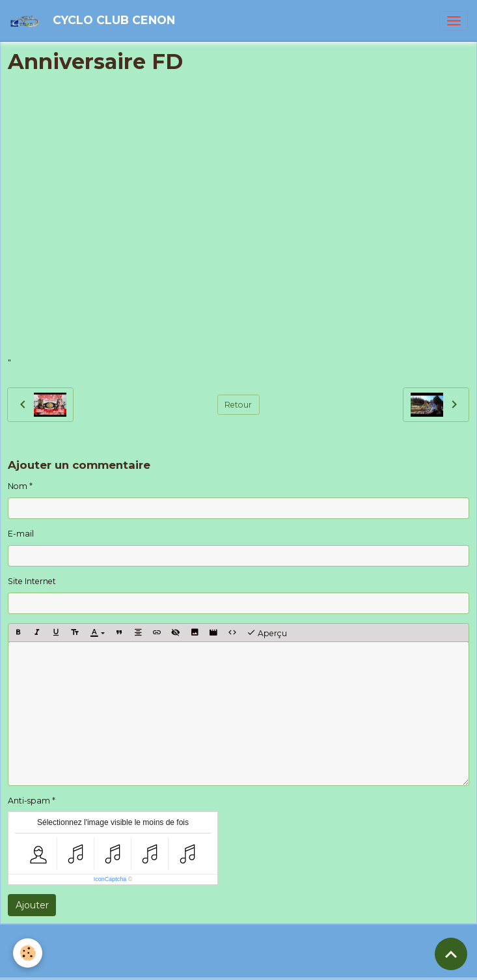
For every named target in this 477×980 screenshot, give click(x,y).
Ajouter (32, 905)
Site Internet (32, 581)
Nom (18, 486)
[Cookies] (28, 953)
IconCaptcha (110, 879)
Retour (238, 405)
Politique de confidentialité (196, 965)
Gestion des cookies (296, 965)
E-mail (21, 534)
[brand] (94, 21)
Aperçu (267, 633)
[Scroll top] (451, 954)
